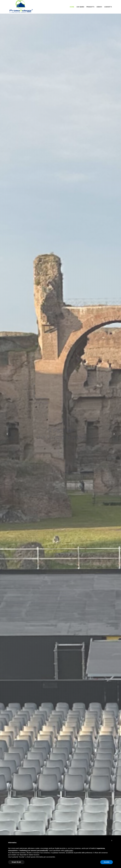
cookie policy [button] (69, 851)
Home (72, 7)
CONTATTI (108, 7)
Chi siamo (80, 7)
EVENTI (99, 7)
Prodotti (90, 7)
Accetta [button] (107, 862)
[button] (112, 841)
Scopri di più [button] (16, 862)
